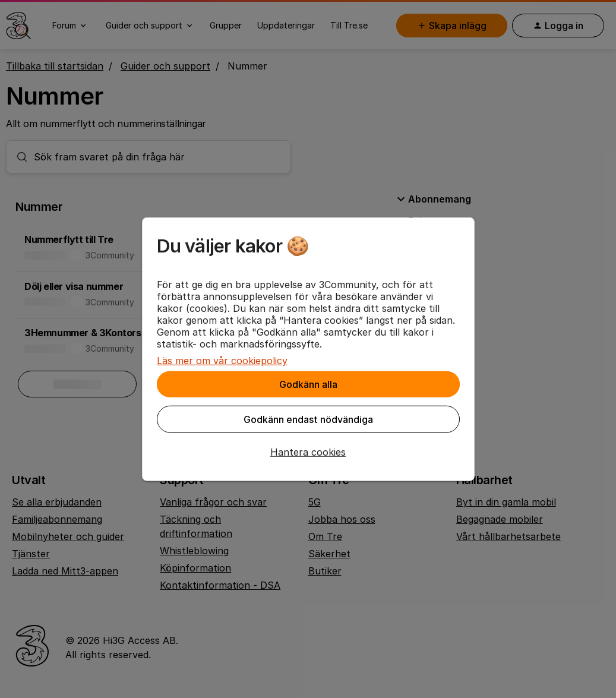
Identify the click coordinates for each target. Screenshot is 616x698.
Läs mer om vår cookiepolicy (222, 361)
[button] (308, 452)
